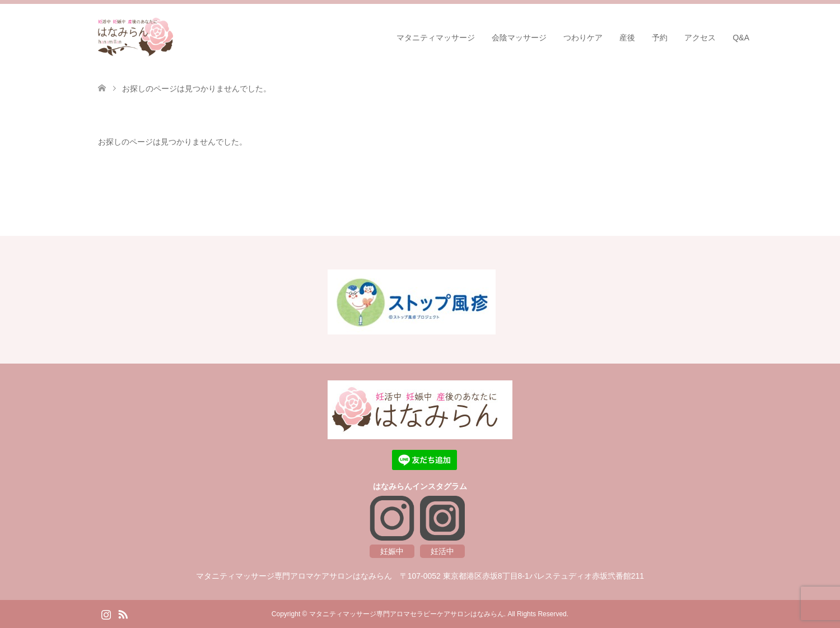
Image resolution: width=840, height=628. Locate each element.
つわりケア (583, 38)
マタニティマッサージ (436, 38)
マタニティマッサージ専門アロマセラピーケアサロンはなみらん (407, 614)
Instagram (106, 613)
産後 (627, 38)
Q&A (741, 38)
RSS (123, 613)
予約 (660, 38)
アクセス (700, 38)
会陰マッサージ (519, 38)
